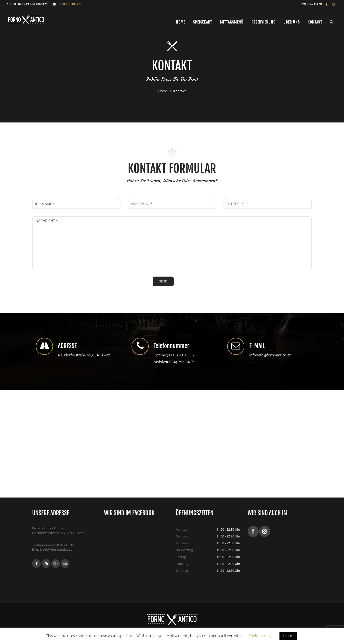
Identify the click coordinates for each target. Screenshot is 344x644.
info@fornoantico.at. (274, 355)
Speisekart (203, 22)
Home (163, 91)
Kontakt (315, 22)
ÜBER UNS (292, 22)
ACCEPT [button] (288, 636)
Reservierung (70, 4)
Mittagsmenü (232, 22)
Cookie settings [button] (261, 636)
